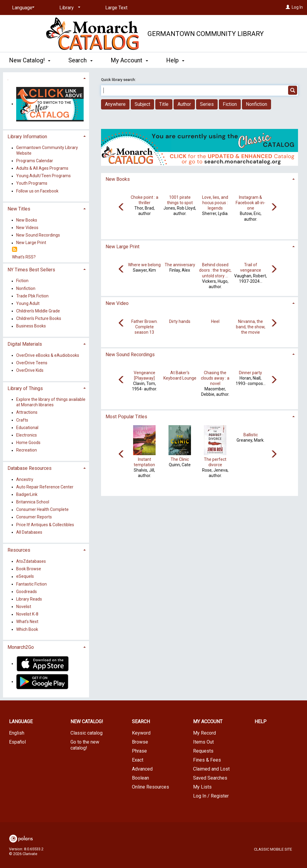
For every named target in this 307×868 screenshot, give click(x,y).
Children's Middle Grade (38, 311)
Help (261, 722)
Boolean (140, 778)
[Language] (22, 8)
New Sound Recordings (38, 235)
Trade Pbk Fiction (32, 296)
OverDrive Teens (32, 363)
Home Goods (28, 443)
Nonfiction (256, 104)
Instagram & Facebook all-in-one (250, 203)
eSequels (25, 577)
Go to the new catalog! (85, 745)
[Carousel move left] (121, 207)
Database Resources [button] (30, 468)
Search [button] (80, 60)
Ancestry (25, 479)
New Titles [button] (19, 209)
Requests (203, 751)
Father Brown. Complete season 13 (145, 327)
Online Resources (151, 787)
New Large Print (31, 243)
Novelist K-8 (27, 614)
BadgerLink (27, 494)
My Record (204, 733)
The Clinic (180, 459)
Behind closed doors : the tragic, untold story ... (215, 270)
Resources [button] (19, 550)
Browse (140, 742)
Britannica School (33, 502)
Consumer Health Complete (42, 510)
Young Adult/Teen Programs (43, 176)
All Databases (29, 532)
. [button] (8, 78)
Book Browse (29, 569)
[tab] (200, 179)
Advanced (142, 769)
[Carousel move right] (274, 207)
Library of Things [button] (25, 388)
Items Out (203, 742)
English (17, 733)
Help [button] (175, 60)
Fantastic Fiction (31, 584)
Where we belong (144, 265)
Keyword (141, 733)
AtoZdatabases (31, 561)
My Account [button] (129, 60)
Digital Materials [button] (25, 344)
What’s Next (27, 622)
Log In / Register (211, 796)
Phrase (139, 751)
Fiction (230, 104)
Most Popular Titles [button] (126, 417)
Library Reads (29, 599)
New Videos (27, 228)
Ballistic (251, 435)
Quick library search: (119, 80)
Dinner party (250, 373)
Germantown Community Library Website (47, 151)
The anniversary (180, 265)
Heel (215, 321)
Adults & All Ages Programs (42, 168)
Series (207, 104)
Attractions (27, 413)
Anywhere (115, 104)
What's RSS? (24, 257)
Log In (297, 7)
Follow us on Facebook (37, 191)
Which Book (27, 629)
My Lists (202, 787)
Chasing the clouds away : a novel (215, 378)
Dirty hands (180, 321)
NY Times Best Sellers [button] (31, 270)
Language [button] (21, 722)
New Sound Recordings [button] (130, 355)
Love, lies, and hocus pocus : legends (215, 203)
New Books (27, 220)
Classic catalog (86, 733)
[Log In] (288, 7)
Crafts (22, 420)
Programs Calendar (35, 161)
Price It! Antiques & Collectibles (45, 525)
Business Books (31, 326)
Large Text (116, 8)
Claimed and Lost (211, 769)
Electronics (27, 435)
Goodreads (27, 592)
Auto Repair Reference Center (45, 487)
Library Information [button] (27, 137)
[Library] (69, 8)
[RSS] (15, 250)
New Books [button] (118, 179)
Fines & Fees (207, 760)
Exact (138, 760)
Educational (27, 428)
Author (184, 104)
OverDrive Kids (30, 370)
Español (17, 742)
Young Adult (28, 303)
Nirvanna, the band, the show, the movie (251, 327)
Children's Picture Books (39, 319)
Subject (142, 104)
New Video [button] (117, 303)
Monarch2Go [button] (21, 647)
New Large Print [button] (122, 247)
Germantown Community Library (206, 34)
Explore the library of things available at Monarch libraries (51, 402)
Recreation (27, 450)
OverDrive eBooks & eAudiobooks (48, 355)
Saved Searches (210, 778)
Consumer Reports (34, 517)
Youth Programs (32, 183)
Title (164, 104)
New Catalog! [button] (30, 60)
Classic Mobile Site (273, 849)
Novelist (24, 607)
